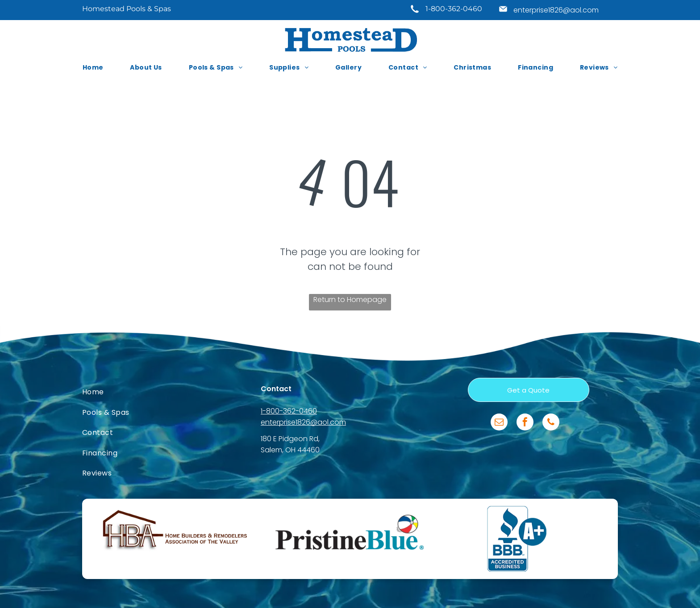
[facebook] (525, 423)
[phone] (551, 423)
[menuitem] (93, 68)
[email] (499, 423)
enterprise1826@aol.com (556, 10)
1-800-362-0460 (454, 9)
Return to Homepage (350, 300)
